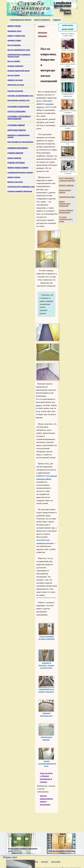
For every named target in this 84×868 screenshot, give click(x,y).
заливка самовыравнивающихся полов (47, 757)
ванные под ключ (15, 182)
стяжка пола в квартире (46, 732)
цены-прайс (68, 29)
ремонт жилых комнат (18, 168)
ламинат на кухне (15, 80)
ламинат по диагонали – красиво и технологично (46, 659)
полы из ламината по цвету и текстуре (46, 631)
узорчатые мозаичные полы (46, 708)
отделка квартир (15, 153)
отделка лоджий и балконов (20, 191)
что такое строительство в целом (66, 219)
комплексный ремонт (18, 148)
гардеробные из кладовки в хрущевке (68, 111)
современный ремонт (21, 20)
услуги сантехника (16, 112)
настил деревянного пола (19, 50)
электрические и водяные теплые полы (19, 55)
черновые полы (14, 31)
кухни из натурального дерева (68, 64)
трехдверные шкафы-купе (68, 142)
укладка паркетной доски (18, 71)
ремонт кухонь (14, 177)
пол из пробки (14, 61)
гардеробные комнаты (68, 94)
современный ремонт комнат (20, 172)
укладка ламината (15, 66)
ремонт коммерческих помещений (65, 204)
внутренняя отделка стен (18, 100)
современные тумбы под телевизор (68, 172)
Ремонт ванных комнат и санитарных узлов (23, 850)
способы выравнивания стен (20, 96)
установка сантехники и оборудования (19, 118)
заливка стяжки (14, 40)
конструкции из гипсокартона (20, 142)
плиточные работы (17, 130)
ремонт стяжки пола (16, 36)
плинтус (39, 405)
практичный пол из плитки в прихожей (46, 684)
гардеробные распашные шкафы (68, 126)
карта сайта (56, 862)
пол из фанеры (14, 45)
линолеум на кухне (16, 85)
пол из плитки (14, 75)
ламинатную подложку (45, 543)
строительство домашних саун (21, 187)
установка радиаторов (18, 107)
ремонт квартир (14, 158)
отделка (57, 20)
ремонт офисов (66, 186)
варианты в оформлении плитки (18, 136)
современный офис (67, 197)
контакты (68, 25)
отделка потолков (15, 91)
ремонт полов (14, 26)
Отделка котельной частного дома (62, 851)
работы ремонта (42, 20)
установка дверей (16, 125)
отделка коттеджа (16, 163)
